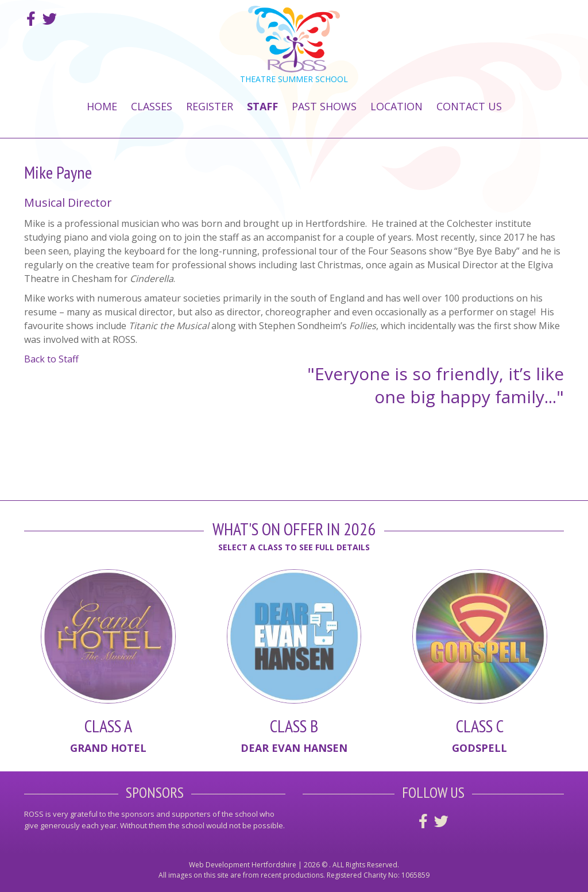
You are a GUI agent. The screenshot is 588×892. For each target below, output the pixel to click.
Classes (152, 106)
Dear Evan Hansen (294, 748)
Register (210, 106)
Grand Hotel (108, 748)
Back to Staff (51, 359)
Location (396, 106)
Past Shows (324, 106)
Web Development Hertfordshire (243, 865)
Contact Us (469, 106)
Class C (480, 726)
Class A (108, 726)
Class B (294, 726)
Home (102, 106)
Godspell (479, 748)
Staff (262, 106)
